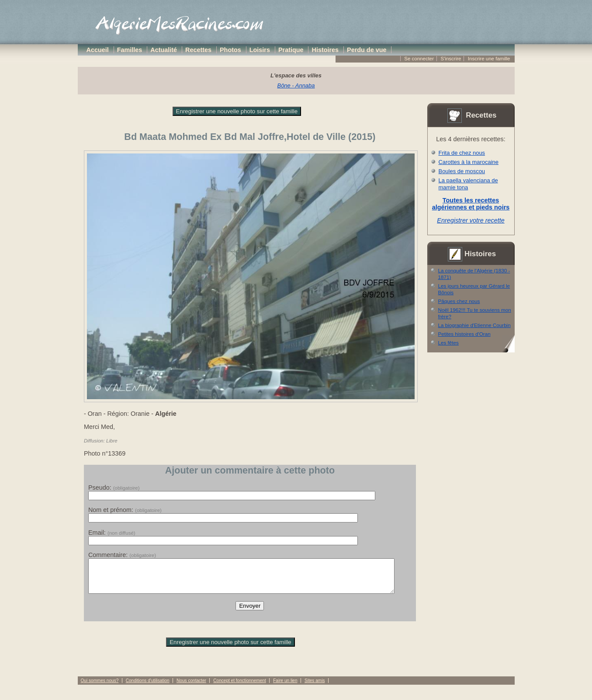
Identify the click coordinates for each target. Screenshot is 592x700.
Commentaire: (122, 555)
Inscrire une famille (489, 59)
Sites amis (315, 687)
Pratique (291, 50)
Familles (130, 50)
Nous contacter (191, 687)
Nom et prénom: (125, 510)
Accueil (98, 50)
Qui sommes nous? (100, 687)
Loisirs (260, 50)
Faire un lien (285, 687)
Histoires (325, 50)
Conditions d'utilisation (148, 687)
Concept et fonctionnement (239, 687)
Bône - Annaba (296, 85)
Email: (112, 533)
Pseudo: (114, 488)
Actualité (164, 50)
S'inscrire (451, 59)
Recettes (198, 50)
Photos (230, 50)
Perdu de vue (367, 50)
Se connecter (419, 59)
